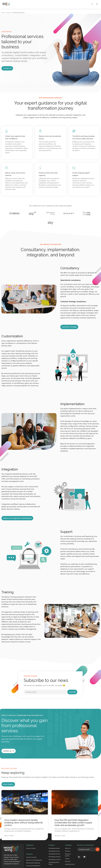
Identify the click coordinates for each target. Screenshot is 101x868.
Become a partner (68, 855)
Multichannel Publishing (33, 863)
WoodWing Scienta (54, 854)
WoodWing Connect (55, 860)
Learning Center (70, 864)
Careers (67, 859)
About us (68, 848)
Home (3, 13)
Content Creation (31, 857)
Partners (68, 851)
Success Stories (31, 848)
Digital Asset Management (34, 860)
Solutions (9, 13)
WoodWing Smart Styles (54, 863)
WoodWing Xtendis (54, 857)
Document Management (33, 866)
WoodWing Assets (54, 851)
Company (68, 845)
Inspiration (30, 845)
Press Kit (68, 861)
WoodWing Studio (54, 848)
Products (52, 845)
